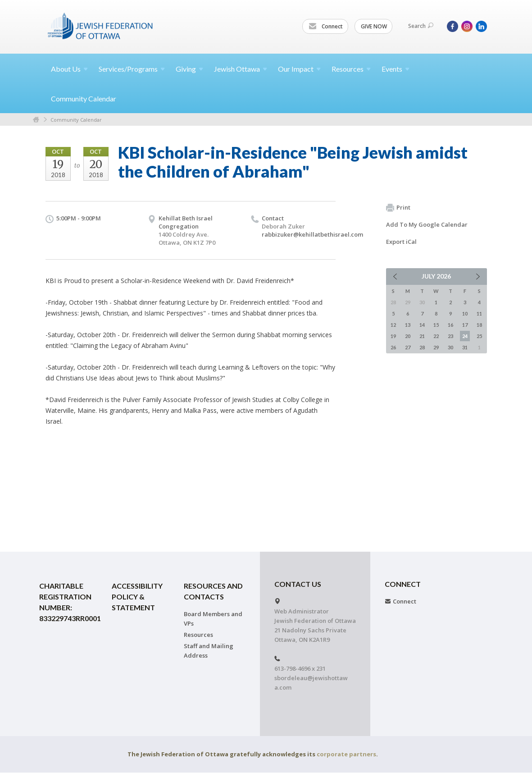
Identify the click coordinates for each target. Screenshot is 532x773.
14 (422, 325)
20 (408, 336)
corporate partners (346, 754)
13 (408, 325)
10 (465, 313)
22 (436, 336)
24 (465, 336)
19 (393, 336)
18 (479, 325)
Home (36, 120)
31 (465, 347)
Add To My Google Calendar (427, 224)
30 (450, 347)
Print (398, 208)
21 (422, 336)
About (69, 69)
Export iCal (401, 242)
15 (436, 325)
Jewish (241, 69)
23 (450, 336)
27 (408, 347)
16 (450, 325)
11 (479, 313)
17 (465, 325)
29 (436, 347)
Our (299, 69)
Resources (198, 635)
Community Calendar (84, 98)
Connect (326, 27)
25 (479, 336)
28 (422, 347)
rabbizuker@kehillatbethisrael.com (312, 234)
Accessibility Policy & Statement (137, 597)
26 (393, 347)
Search (421, 26)
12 (393, 325)
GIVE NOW (374, 26)
